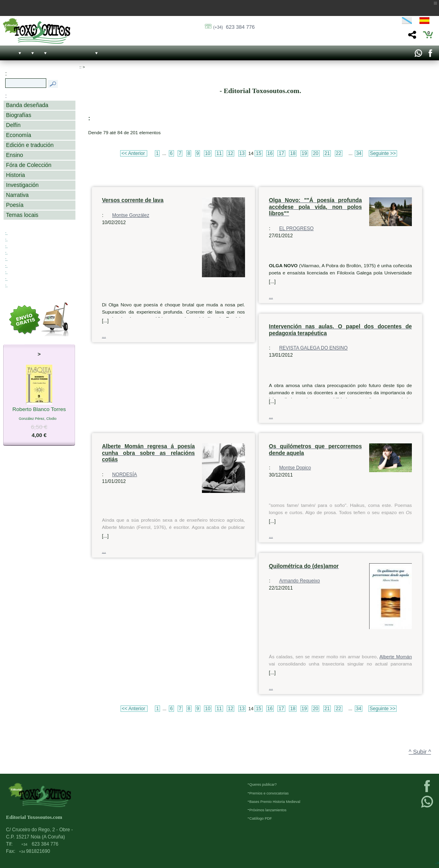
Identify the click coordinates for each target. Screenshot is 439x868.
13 (242, 153)
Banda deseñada (27, 105)
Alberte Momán (396, 657)
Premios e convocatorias (269, 793)
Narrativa (17, 195)
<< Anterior (134, 153)
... (104, 336)
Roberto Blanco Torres (39, 410)
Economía (19, 135)
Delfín (13, 125)
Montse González (131, 215)
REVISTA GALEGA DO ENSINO (313, 348)
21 (327, 153)
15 (258, 153)
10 (208, 153)
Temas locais (22, 215)
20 (315, 153)
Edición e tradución (30, 145)
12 (230, 153)
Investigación (22, 185)
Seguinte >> (383, 153)
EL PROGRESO (296, 228)
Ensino (15, 155)
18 (293, 153)
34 (359, 153)
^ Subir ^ (420, 752)
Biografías (19, 115)
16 (270, 153)
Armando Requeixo (299, 581)
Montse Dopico (295, 468)
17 (281, 153)
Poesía (15, 205)
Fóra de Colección (29, 165)
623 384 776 (234, 27)
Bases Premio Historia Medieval (275, 802)
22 (339, 153)
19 (304, 153)
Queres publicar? (263, 785)
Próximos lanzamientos (268, 810)
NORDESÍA (125, 475)
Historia (16, 175)
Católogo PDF (261, 818)
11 (219, 153)
